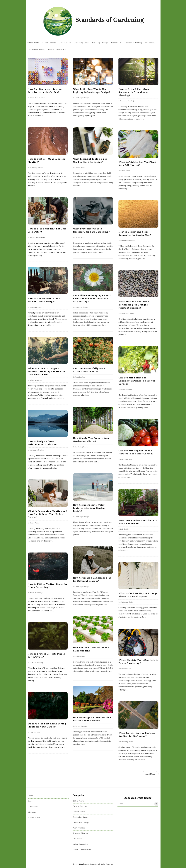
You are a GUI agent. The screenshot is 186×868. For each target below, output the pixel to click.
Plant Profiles (117, 43)
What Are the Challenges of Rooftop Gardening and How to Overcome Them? (46, 371)
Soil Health (150, 43)
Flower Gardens (49, 43)
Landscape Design (100, 43)
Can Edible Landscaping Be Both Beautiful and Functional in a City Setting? (92, 298)
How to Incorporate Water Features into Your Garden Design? (89, 508)
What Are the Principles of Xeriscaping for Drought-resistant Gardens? (134, 305)
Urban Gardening (37, 49)
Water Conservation (56, 49)
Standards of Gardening (110, 20)
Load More (150, 774)
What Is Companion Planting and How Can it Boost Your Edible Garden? (47, 514)
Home (30, 796)
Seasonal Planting (134, 43)
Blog (30, 801)
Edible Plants (33, 43)
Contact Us (33, 806)
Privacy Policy (34, 817)
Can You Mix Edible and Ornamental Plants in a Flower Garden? (137, 381)
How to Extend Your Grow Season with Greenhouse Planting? (134, 92)
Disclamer (32, 812)
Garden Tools (65, 43)
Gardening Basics (82, 43)
